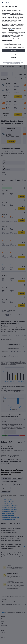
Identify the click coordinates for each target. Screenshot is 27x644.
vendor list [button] (12, 30)
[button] (13, 51)
